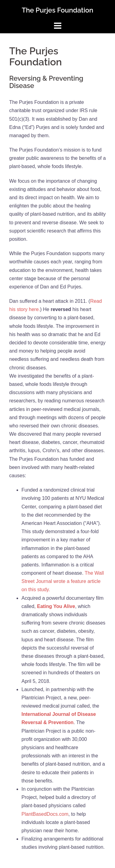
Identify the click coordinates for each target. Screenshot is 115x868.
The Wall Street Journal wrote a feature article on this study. (63, 581)
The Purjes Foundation (57, 10)
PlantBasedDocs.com (45, 814)
